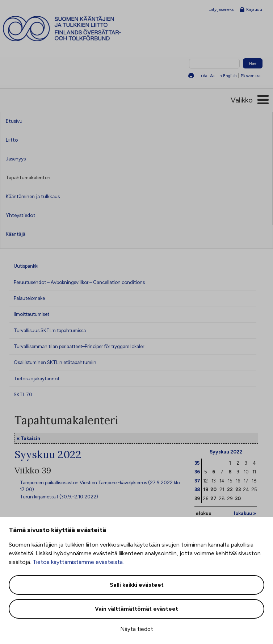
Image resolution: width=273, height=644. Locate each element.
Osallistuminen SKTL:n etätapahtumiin (55, 362)
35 (197, 463)
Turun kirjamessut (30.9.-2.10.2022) (59, 497)
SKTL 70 (23, 394)
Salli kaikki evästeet (137, 585)
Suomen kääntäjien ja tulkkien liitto (75, 29)
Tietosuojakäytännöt (37, 379)
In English (228, 76)
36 (197, 472)
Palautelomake (29, 298)
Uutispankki (26, 266)
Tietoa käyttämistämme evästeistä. (78, 562)
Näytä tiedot (137, 629)
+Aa (204, 76)
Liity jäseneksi (222, 9)
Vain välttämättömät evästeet (136, 609)
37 (197, 481)
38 (197, 489)
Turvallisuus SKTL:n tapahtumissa (50, 330)
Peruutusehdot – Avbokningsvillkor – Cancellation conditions (79, 282)
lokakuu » (245, 513)
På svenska (251, 76)
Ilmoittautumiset (31, 314)
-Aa (211, 76)
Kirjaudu (251, 10)
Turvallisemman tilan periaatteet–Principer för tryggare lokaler (79, 346)
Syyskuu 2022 (226, 452)
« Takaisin (28, 438)
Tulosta (191, 76)
